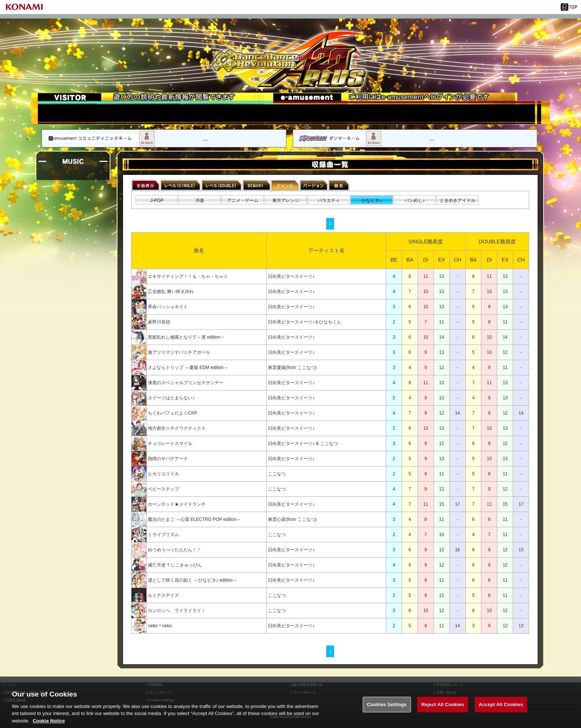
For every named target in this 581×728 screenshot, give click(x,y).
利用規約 (156, 685)
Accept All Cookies (501, 711)
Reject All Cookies (443, 711)
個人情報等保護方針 (308, 685)
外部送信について (449, 685)
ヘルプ (11, 685)
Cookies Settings (387, 711)
